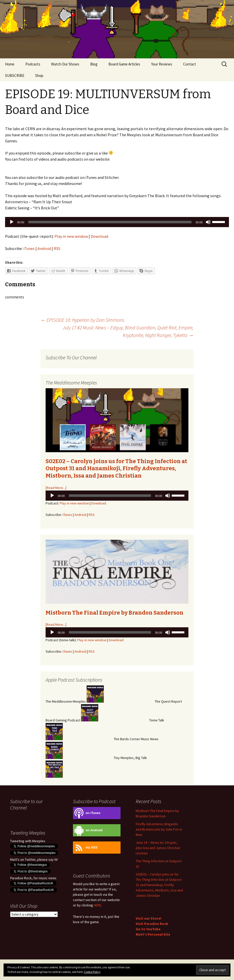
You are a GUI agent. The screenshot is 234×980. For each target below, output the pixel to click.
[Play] (12, 222)
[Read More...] (56, 488)
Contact (190, 64)
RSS (57, 248)
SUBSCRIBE (15, 75)
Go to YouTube (148, 929)
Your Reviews (162, 64)
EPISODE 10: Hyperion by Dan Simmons (82, 320)
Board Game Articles (124, 64)
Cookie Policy (92, 972)
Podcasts (33, 64)
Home (10, 64)
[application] (117, 222)
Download (99, 236)
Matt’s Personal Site (153, 934)
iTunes (29, 248)
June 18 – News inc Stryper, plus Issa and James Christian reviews (158, 848)
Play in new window (71, 236)
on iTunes (87, 813)
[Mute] (208, 222)
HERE (97, 905)
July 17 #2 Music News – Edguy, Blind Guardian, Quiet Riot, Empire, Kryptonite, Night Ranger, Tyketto (128, 331)
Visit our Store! (149, 918)
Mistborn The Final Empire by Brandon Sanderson (114, 613)
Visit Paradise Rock (152, 924)
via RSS (85, 848)
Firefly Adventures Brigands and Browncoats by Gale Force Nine (159, 829)
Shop (39, 75)
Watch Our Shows (65, 64)
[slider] (110, 222)
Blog (94, 64)
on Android (88, 830)
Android (44, 248)
